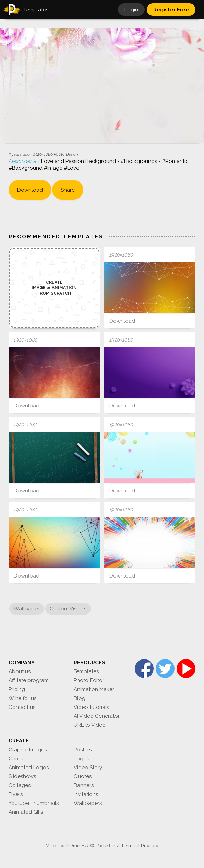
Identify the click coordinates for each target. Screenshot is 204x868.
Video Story (88, 768)
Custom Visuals (68, 609)
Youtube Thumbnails (34, 803)
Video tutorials (91, 707)
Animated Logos (29, 768)
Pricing (17, 689)
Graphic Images (28, 750)
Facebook (144, 669)
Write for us (22, 698)
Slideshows (22, 776)
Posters (83, 750)
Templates (86, 671)
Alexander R (23, 161)
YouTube (186, 669)
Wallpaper (27, 609)
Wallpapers (88, 803)
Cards (16, 759)
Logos (81, 759)
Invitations (86, 794)
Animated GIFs (26, 812)
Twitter (165, 669)
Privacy (150, 846)
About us (20, 671)
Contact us (22, 707)
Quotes (83, 776)
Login (131, 10)
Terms (128, 846)
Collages (20, 785)
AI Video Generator (97, 716)
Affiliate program (29, 680)
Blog (80, 698)
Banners (84, 785)
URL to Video (90, 725)
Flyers (16, 794)
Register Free (171, 10)
